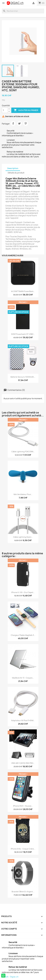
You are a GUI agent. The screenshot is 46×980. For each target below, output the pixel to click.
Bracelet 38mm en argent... (23, 892)
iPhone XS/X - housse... (23, 806)
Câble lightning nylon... (23, 537)
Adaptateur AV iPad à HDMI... (23, 720)
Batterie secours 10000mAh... (23, 377)
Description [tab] (13, 168)
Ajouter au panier (26, 110)
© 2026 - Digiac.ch (10, 977)
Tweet (19, 123)
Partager (13, 123)
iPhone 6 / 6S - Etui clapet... (23, 592)
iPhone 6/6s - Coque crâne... (23, 849)
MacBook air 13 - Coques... (23, 678)
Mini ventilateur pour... (23, 494)
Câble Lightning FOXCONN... (23, 452)
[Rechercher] (23, 11)
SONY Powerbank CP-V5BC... (23, 334)
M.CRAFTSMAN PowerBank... (23, 291)
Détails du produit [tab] (16, 173)
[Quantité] (5, 110)
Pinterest (26, 123)
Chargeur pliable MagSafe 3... (23, 635)
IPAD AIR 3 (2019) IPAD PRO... (23, 763)
